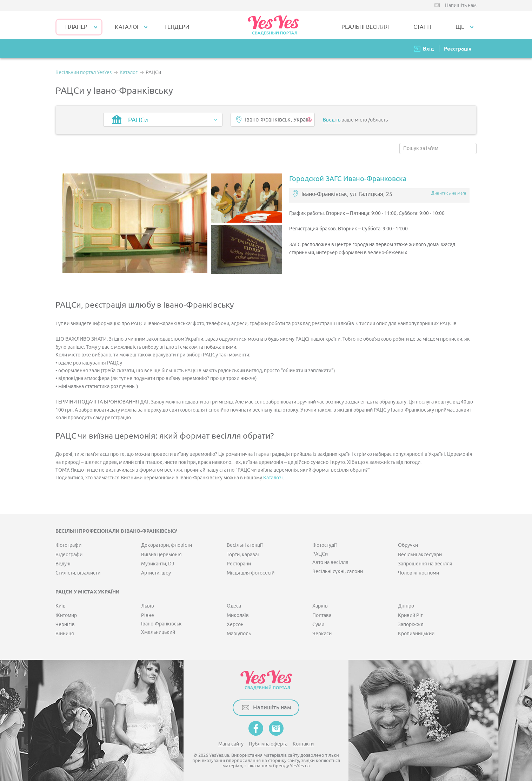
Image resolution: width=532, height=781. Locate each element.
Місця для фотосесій (251, 573)
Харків (320, 606)
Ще (460, 27)
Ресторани (239, 564)
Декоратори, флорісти (167, 545)
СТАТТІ (422, 27)
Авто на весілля (330, 562)
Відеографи (69, 555)
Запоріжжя (411, 625)
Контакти (303, 744)
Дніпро (406, 606)
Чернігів (65, 625)
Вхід (428, 49)
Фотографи (68, 545)
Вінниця (65, 634)
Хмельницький (158, 632)
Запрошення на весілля (425, 564)
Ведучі (63, 564)
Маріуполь (239, 634)
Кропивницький (416, 634)
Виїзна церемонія (161, 555)
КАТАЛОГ (127, 27)
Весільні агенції (245, 545)
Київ (61, 606)
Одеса (234, 606)
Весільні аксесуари (420, 555)
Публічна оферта (268, 744)
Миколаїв (238, 615)
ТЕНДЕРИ (177, 27)
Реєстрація (458, 49)
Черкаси (322, 634)
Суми (318, 625)
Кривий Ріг (410, 615)
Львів (148, 606)
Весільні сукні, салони (338, 572)
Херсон (235, 625)
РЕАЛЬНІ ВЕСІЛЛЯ (365, 27)
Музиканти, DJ (158, 564)
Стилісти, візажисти (78, 573)
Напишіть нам (461, 5)
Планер (76, 27)
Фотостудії (325, 545)
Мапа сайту (231, 744)
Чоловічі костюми (418, 573)
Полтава (322, 615)
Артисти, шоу (156, 573)
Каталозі (273, 478)
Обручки (408, 545)
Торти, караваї (243, 555)
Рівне (148, 615)
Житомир (66, 615)
